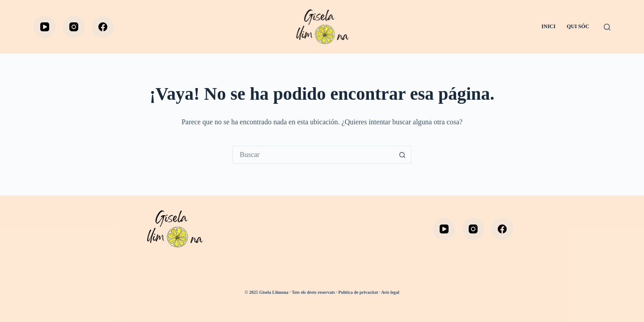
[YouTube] (45, 27)
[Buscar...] (313, 155)
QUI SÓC (578, 26)
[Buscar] (607, 27)
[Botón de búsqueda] (402, 155)
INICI (549, 26)
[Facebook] (103, 27)
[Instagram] (74, 27)
